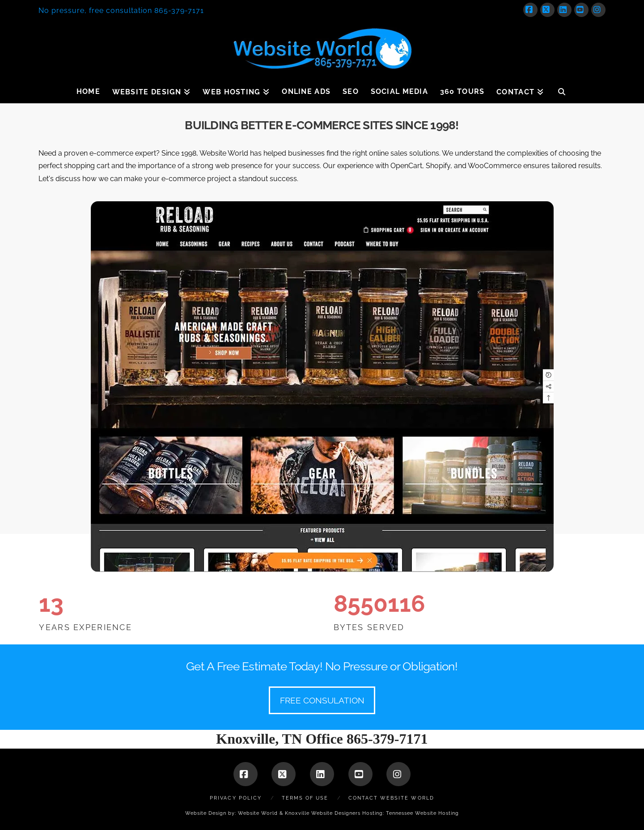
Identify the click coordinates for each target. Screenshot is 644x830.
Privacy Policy (236, 798)
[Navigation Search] (562, 90)
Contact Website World (391, 798)
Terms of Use (305, 798)
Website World (258, 813)
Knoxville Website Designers (323, 813)
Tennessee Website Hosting (422, 813)
